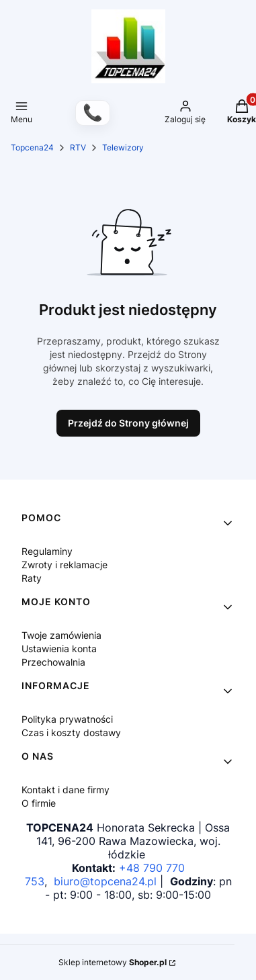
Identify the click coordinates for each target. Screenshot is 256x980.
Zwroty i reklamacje (65, 565)
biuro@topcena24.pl (105, 881)
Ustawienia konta (59, 649)
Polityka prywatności (67, 719)
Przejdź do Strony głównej (128, 423)
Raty (32, 578)
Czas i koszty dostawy (71, 732)
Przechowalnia (53, 662)
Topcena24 (32, 147)
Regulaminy (47, 551)
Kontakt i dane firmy (66, 790)
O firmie (39, 803)
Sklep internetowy (113, 962)
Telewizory (123, 147)
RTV (78, 147)
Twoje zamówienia (61, 635)
